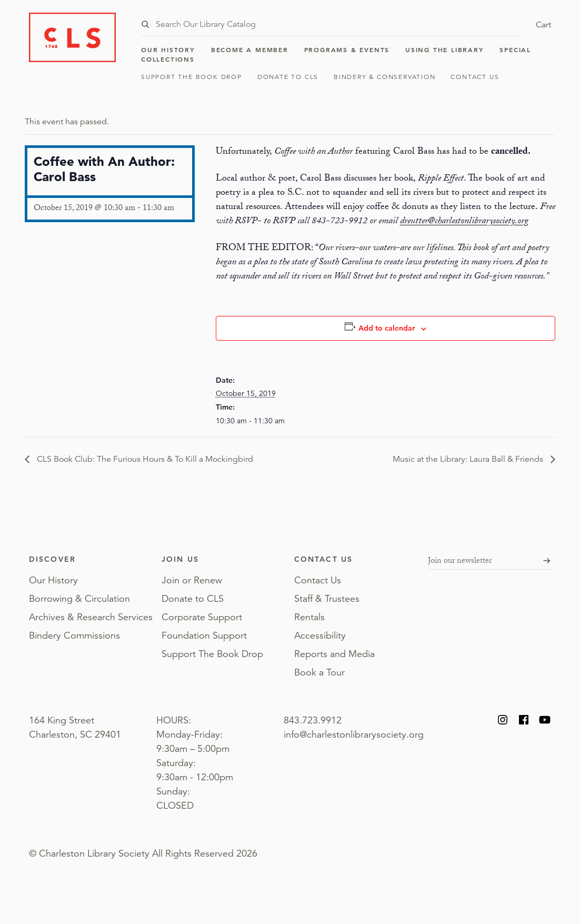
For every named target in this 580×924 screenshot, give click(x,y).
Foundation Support (204, 635)
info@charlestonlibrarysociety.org (354, 734)
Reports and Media (334, 654)
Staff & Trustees (327, 599)
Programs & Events (347, 49)
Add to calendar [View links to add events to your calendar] (387, 328)
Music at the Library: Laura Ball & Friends (469, 459)
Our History (168, 49)
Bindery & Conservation (385, 77)
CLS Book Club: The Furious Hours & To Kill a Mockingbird (144, 459)
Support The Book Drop (192, 77)
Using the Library (445, 49)
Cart (543, 25)
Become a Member (250, 49)
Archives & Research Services (91, 617)
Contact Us (475, 77)
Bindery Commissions (74, 635)
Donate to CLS (288, 77)
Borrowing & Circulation (79, 599)
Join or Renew (192, 580)
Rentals (309, 617)
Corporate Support (202, 617)
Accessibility (320, 635)
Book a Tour (319, 672)
